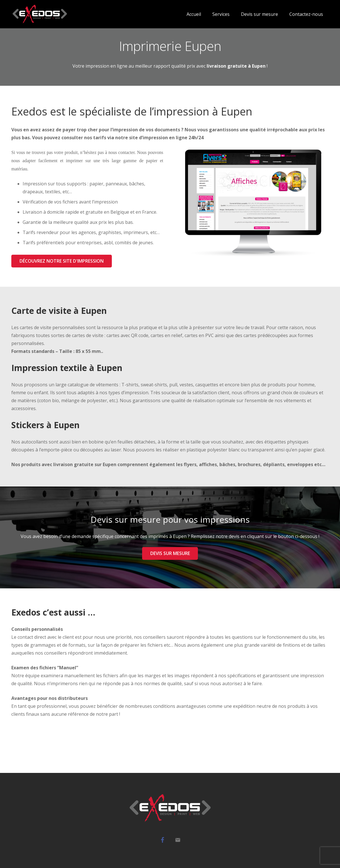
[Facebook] (162, 840)
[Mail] (178, 840)
